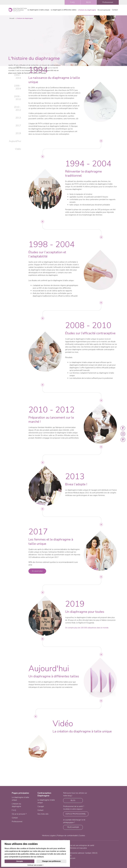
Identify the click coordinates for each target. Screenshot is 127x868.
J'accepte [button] (20, 861)
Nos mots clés (43, 814)
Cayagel (41, 806)
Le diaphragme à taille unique (38, 10)
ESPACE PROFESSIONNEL (76, 814)
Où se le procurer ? (19, 814)
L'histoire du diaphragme (87, 10)
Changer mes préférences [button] (51, 861)
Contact (115, 10)
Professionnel (108, 2)
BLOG (89, 2)
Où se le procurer (104, 10)
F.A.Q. (73, 2)
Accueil (12, 18)
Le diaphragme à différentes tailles (64, 10)
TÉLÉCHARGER (73, 827)
